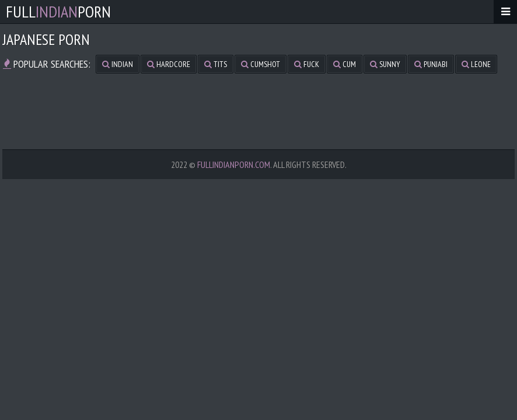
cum (345, 64)
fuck (307, 64)
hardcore (169, 64)
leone (476, 64)
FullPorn (58, 11)
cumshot (261, 64)
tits (216, 64)
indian (118, 64)
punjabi (431, 64)
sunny (385, 64)
